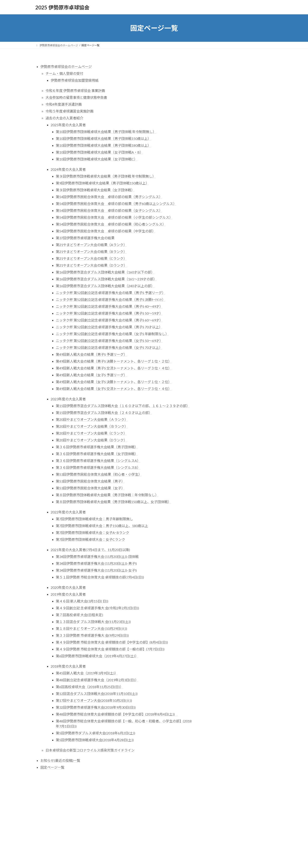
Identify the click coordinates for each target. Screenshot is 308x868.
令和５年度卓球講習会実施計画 (70, 111)
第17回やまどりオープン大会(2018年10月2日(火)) (94, 700)
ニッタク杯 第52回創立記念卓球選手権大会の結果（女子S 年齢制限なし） (112, 334)
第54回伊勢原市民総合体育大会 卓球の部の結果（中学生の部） (106, 231)
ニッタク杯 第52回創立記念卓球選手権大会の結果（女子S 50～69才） (109, 341)
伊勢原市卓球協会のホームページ (66, 66)
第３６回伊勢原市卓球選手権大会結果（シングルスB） (98, 467)
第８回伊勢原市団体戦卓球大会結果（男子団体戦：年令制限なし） (107, 495)
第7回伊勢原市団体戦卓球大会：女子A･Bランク (93, 533)
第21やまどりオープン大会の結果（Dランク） (91, 265)
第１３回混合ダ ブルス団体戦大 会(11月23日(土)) (93, 622)
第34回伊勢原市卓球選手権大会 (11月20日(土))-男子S (96, 563)
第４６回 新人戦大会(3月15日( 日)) (82, 601)
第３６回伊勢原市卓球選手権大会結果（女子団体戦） (97, 454)
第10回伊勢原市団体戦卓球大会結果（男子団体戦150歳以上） (103, 138)
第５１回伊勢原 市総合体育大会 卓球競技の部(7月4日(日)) (100, 577)
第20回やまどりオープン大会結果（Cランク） (91, 433)
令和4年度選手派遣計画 (64, 104)
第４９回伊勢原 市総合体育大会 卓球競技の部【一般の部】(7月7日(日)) (110, 649)
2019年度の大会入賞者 (68, 594)
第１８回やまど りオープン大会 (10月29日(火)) (91, 628)
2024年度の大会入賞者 (68, 169)
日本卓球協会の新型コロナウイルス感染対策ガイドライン (90, 750)
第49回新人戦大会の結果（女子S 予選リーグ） (91, 375)
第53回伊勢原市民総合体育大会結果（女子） (90, 488)
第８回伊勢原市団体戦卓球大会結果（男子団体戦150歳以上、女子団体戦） (113, 502)
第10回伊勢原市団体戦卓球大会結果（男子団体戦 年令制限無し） (106, 132)
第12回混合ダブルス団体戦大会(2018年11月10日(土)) (97, 694)
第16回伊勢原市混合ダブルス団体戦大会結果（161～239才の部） (106, 279)
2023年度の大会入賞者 (68, 399)
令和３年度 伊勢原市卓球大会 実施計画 (242, 89)
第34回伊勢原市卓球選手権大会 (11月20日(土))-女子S (96, 570)
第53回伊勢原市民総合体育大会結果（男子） (90, 481)
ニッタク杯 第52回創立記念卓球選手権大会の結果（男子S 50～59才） (109, 313)
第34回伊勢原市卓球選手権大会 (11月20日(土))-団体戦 (97, 557)
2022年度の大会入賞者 (68, 512)
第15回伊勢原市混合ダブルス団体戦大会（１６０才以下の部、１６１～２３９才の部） (123, 406)
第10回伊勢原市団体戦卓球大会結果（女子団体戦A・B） (99, 152)
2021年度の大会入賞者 (236, 141)
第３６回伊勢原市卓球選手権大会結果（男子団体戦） (97, 447)
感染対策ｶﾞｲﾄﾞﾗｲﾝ (232, 107)
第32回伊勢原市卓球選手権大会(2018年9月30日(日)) (96, 707)
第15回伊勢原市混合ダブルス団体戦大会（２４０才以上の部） (104, 413)
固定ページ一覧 (52, 767)
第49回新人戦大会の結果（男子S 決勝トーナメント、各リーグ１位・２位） (114, 361)
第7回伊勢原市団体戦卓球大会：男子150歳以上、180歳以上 (102, 526)
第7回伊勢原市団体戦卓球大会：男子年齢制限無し (94, 519)
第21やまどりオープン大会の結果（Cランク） (91, 258)
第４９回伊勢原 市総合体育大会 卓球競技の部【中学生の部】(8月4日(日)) (112, 642)
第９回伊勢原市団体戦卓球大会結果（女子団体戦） (95, 190)
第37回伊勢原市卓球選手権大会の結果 (85, 238)
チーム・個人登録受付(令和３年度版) (240, 81)
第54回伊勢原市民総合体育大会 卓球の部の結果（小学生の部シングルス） (114, 217)
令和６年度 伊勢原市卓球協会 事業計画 (75, 90)
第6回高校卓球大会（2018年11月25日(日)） (90, 687)
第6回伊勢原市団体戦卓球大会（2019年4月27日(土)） (97, 656)
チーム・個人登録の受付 (64, 73)
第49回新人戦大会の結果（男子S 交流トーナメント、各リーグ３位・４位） (114, 368)
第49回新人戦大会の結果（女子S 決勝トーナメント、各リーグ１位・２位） (114, 382)
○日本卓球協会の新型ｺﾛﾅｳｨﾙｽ (238, 102)
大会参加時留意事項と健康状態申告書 (241, 97)
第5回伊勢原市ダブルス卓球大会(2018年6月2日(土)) (96, 733)
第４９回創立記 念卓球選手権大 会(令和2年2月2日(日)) (97, 608)
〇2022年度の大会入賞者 (235, 136)
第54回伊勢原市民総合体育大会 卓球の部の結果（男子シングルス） (109, 197)
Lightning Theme (154, 802)
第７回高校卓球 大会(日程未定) (79, 615)
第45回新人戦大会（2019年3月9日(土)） (87, 673)
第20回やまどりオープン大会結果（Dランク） (91, 440)
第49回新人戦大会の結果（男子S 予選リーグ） (91, 354)
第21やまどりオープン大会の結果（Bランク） (91, 252)
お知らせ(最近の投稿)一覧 (60, 760)
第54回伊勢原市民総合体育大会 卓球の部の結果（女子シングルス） (109, 210)
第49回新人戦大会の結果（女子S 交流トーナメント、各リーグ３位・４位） (114, 389)
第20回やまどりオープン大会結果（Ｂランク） (92, 426)
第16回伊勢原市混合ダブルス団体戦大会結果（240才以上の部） (105, 286)
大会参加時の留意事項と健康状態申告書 (76, 97)
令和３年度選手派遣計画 (231, 115)
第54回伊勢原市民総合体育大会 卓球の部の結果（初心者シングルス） (111, 224)
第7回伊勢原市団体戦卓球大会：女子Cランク (90, 539)
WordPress (135, 802)
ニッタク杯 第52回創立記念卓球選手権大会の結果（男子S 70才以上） (109, 327)
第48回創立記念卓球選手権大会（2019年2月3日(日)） (97, 680)
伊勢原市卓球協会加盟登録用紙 (75, 80)
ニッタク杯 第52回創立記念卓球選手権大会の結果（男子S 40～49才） (109, 306)
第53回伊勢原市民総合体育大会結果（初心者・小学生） (99, 474)
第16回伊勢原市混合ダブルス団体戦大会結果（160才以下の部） (105, 272)
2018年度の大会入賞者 (68, 666)
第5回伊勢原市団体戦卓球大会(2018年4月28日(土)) (95, 740)
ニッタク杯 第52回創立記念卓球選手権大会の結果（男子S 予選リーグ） (111, 293)
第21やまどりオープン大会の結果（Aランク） (91, 245)
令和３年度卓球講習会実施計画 (236, 123)
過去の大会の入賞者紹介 (64, 118)
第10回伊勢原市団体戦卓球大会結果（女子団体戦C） (97, 159)
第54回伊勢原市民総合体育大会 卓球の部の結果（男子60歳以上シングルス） (116, 204)
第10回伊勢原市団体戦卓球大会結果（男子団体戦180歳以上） (103, 145)
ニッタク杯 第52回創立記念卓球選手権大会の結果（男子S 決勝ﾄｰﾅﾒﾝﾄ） (111, 300)
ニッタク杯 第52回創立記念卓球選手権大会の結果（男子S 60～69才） (109, 320)
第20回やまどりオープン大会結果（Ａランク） (92, 419)
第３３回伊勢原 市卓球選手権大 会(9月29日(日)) (92, 635)
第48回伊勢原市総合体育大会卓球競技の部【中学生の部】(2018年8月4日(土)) (117, 714)
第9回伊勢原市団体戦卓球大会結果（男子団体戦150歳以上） (102, 183)
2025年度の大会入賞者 (68, 125)
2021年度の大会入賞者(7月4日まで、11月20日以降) (90, 550)
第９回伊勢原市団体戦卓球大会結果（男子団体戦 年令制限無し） (106, 176)
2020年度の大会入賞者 (68, 587)
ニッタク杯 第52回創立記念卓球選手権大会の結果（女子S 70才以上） (109, 347)
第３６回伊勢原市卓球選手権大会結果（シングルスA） (98, 461)
